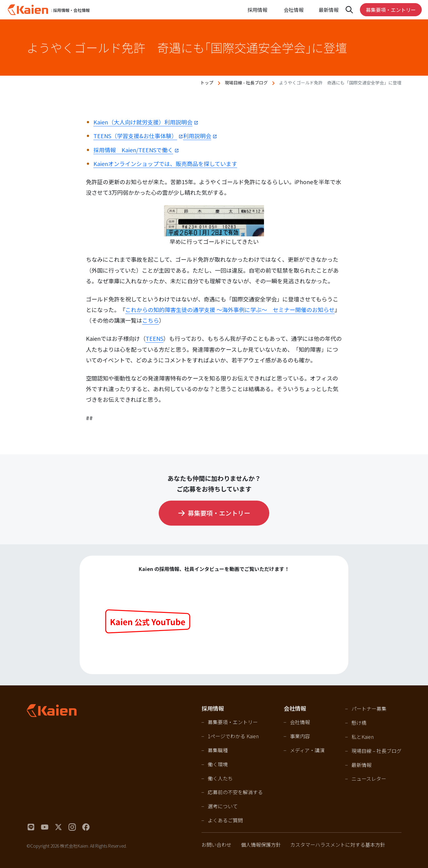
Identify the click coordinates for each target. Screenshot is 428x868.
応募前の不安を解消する (235, 792)
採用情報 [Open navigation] (257, 10)
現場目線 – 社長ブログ (376, 751)
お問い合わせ (216, 845)
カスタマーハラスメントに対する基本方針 (338, 845)
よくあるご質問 (225, 820)
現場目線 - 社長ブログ (246, 83)
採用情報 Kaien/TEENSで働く (133, 150)
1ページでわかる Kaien (233, 736)
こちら (151, 320)
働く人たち (220, 778)
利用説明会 (197, 136)
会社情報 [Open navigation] (294, 10)
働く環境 (218, 764)
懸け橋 (359, 723)
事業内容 (300, 736)
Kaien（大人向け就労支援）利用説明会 (143, 122)
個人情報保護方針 (261, 845)
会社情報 (300, 722)
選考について (223, 806)
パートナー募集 (369, 709)
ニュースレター (369, 779)
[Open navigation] (349, 10)
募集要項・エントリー (391, 10)
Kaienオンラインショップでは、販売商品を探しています (165, 164)
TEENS (154, 338)
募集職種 (218, 750)
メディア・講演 (307, 750)
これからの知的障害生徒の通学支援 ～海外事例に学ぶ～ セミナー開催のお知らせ (230, 310)
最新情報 (329, 10)
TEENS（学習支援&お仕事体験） (135, 136)
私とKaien (363, 737)
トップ (207, 83)
